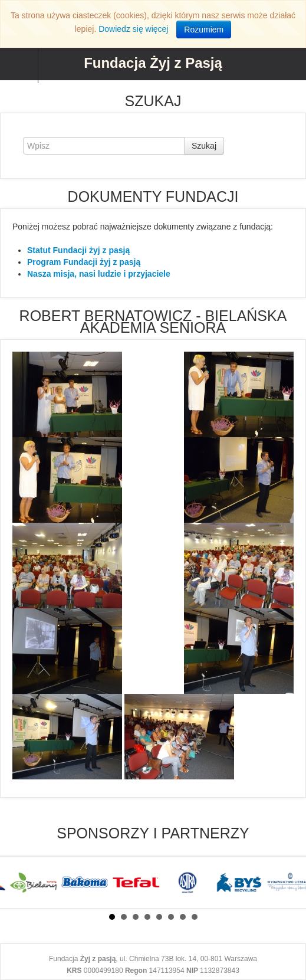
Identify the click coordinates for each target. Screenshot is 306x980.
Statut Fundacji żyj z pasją (78, 250)
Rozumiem (204, 30)
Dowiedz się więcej (133, 29)
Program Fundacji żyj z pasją (84, 262)
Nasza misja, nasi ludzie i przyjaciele (99, 274)
